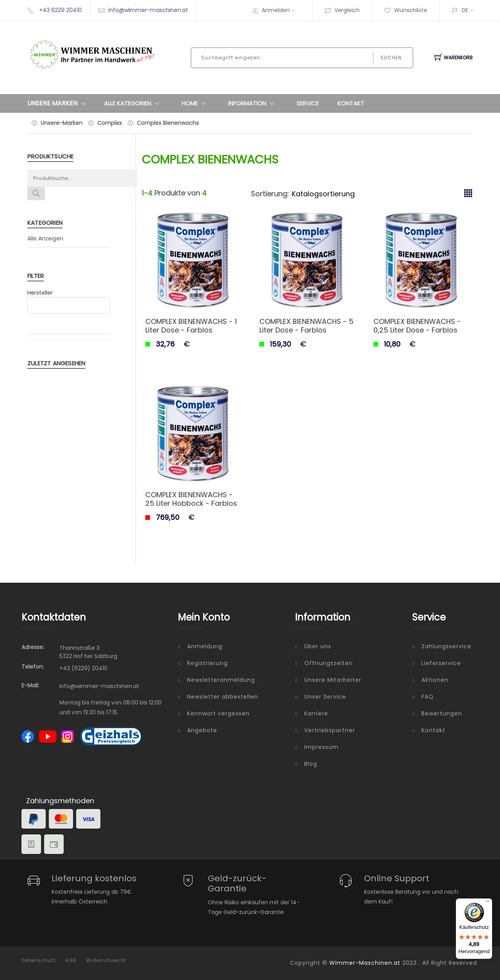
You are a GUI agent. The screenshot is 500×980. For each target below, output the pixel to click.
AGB (71, 960)
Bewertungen (442, 713)
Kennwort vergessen (218, 713)
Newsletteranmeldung (221, 680)
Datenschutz (39, 960)
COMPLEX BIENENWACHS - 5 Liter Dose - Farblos (306, 326)
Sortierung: (270, 194)
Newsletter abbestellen (223, 697)
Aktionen (435, 680)
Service (308, 103)
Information (253, 103)
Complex (110, 123)
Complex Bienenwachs (168, 123)
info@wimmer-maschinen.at (148, 10)
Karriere (316, 713)
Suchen (391, 58)
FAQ (428, 697)
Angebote (202, 730)
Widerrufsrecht (106, 960)
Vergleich (342, 10)
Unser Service (325, 697)
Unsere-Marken (62, 123)
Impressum (321, 747)
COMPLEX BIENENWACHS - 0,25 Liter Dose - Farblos (417, 326)
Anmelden (281, 10)
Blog (311, 764)
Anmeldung (205, 646)
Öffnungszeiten (329, 663)
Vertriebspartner (330, 730)
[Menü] (487, 903)
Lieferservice (441, 663)
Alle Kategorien (133, 103)
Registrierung (207, 663)
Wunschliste (406, 10)
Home (196, 103)
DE (465, 10)
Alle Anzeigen (45, 238)
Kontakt (351, 103)
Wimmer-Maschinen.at (365, 963)
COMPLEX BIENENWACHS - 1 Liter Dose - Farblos (191, 326)
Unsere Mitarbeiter (333, 680)
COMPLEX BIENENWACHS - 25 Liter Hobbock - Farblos (191, 499)
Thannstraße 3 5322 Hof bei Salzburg (88, 652)
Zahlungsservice (446, 646)
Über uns (318, 646)
